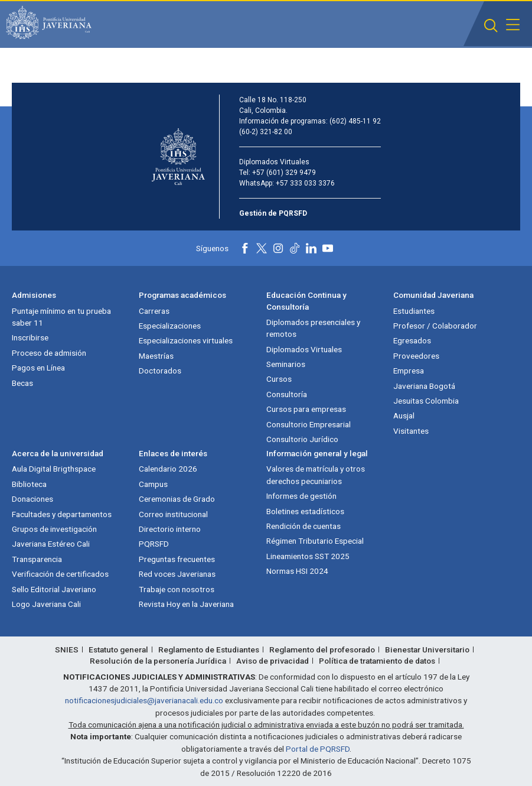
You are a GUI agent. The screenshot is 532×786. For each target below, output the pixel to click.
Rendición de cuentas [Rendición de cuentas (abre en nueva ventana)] (303, 526)
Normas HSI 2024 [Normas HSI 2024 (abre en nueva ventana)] (297, 571)
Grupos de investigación (54, 529)
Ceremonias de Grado (177, 499)
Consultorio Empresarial (309, 424)
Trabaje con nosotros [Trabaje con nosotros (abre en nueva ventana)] (177, 589)
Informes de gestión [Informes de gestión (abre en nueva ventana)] (301, 496)
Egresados (412, 340)
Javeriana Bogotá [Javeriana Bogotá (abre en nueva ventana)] (424, 386)
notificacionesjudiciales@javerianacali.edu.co (144, 700)
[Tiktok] (295, 248)
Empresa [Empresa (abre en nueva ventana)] (409, 371)
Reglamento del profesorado (322, 649)
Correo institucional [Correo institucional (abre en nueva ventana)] (173, 514)
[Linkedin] (311, 248)
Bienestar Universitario (427, 649)
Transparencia (37, 559)
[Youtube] (328, 248)
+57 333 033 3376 (305, 183)
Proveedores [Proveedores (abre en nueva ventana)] (416, 356)
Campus (153, 484)
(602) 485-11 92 (355, 121)
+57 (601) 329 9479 (284, 173)
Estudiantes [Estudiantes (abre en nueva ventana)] (414, 311)
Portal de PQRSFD (318, 749)
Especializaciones (170, 326)
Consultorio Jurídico (302, 439)
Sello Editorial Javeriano (54, 589)
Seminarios (286, 364)
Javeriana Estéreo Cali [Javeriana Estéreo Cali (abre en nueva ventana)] (51, 544)
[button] (491, 26)
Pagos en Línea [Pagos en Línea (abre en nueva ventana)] (38, 368)
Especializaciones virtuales (186, 340)
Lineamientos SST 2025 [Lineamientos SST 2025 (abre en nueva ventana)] (308, 556)
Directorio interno (170, 529)
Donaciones (32, 499)
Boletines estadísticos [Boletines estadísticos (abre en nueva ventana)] (305, 511)
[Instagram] (278, 248)
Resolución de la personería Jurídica (158, 661)
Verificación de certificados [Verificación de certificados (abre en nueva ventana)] (60, 574)
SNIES (67, 649)
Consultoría (287, 394)
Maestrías (156, 356)
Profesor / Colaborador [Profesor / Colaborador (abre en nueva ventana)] (435, 326)
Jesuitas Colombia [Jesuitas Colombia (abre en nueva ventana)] (426, 401)
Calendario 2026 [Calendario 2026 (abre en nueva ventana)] (168, 469)
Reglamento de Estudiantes (209, 649)
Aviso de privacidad (272, 661)
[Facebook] (245, 248)
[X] (262, 248)
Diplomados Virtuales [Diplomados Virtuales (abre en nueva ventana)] (304, 349)
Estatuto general (118, 649)
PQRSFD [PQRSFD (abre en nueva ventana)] (154, 544)
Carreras (154, 311)
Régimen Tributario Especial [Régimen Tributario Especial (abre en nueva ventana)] (315, 541)
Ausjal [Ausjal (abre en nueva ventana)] (404, 415)
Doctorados (160, 371)
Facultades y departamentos (62, 514)
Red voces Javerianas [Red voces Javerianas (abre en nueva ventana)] (177, 574)
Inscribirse (30, 337)
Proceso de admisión (49, 353)
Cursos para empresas (306, 409)
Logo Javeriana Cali (46, 604)
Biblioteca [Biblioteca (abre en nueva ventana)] (29, 484)
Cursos (279, 379)
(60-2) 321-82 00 (266, 132)
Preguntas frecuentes (177, 559)
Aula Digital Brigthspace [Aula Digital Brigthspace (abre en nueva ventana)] (54, 469)
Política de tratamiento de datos (377, 661)
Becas (22, 383)
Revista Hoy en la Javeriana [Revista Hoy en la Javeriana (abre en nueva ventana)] (186, 604)
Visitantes (411, 431)
